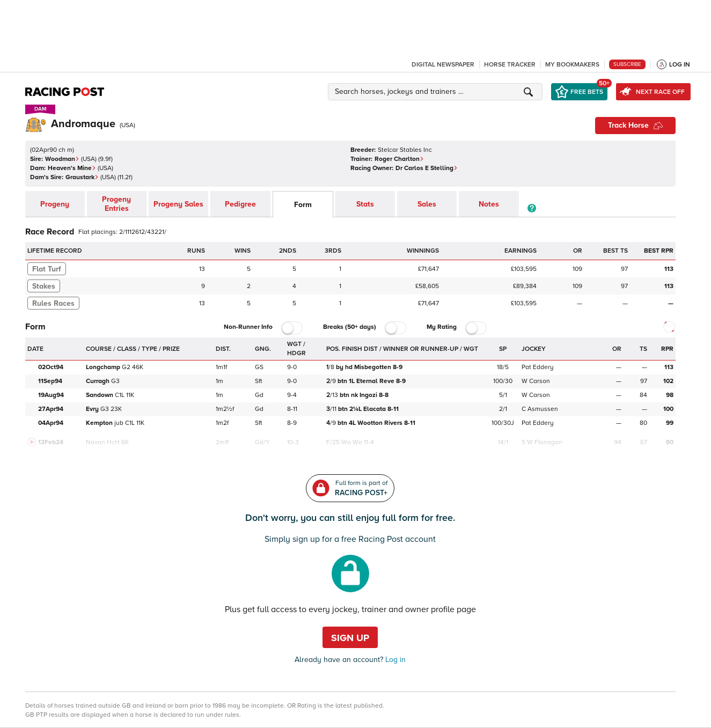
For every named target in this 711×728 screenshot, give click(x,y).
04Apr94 (51, 423)
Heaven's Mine (72, 168)
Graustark (82, 177)
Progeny (55, 204)
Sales (427, 204)
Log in (394, 660)
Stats (365, 204)
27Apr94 (51, 409)
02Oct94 (51, 367)
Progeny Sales (178, 204)
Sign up (350, 638)
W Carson (536, 381)
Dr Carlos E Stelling (427, 168)
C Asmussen (540, 409)
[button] (437, 92)
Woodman (62, 159)
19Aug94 (51, 395)
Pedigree (240, 204)
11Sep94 (50, 381)
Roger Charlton (399, 159)
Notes (489, 204)
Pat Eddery (538, 367)
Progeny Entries (116, 204)
